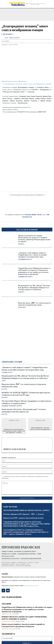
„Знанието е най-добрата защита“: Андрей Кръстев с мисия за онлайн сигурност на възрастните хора (32, 255)
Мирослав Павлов (14, 38)
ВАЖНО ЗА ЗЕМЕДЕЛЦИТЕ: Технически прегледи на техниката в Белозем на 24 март (26, 394)
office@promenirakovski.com (31, 586)
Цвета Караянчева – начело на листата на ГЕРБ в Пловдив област (40, 428)
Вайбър (34, 215)
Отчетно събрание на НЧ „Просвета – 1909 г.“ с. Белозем (24, 514)
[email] (27, 638)
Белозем (5, 397)
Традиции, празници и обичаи (12, 406)
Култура (22, 307)
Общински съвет (25, 277)
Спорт (21, 244)
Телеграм (28, 215)
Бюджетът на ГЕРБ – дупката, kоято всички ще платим (23, 518)
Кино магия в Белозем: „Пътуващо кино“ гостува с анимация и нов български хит (24, 410)
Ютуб (39, 215)
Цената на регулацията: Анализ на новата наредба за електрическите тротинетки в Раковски (23, 625)
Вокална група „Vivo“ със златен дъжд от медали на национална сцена (35, 304)
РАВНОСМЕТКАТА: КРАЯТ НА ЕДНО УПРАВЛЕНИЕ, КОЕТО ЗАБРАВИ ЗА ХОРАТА (24, 618)
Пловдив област (25, 259)
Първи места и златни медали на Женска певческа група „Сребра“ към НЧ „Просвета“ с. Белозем (14, 431)
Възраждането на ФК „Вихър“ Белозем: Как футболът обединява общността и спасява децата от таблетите (34, 287)
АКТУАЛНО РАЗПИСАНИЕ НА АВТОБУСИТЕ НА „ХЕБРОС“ (27, 510)
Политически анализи (8, 621)
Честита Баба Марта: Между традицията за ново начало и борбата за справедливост (26, 402)
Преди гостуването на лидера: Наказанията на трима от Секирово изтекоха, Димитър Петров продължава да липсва (34, 238)
